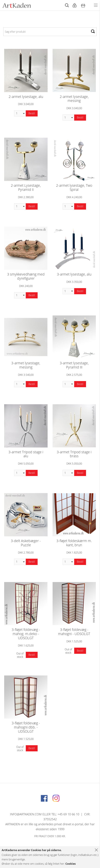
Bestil (32, 113)
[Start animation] (67, 5)
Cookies (71, 864)
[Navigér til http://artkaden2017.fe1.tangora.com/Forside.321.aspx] (17, 5)
